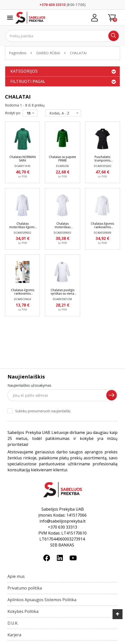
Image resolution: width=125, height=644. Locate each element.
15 (32, 113)
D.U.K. (13, 623)
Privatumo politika (25, 588)
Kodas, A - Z (62, 113)
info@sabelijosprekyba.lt (62, 521)
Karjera (14, 635)
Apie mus (16, 576)
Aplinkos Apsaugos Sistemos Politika (42, 600)
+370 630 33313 (53, 5)
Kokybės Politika (23, 611)
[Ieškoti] (63, 36)
